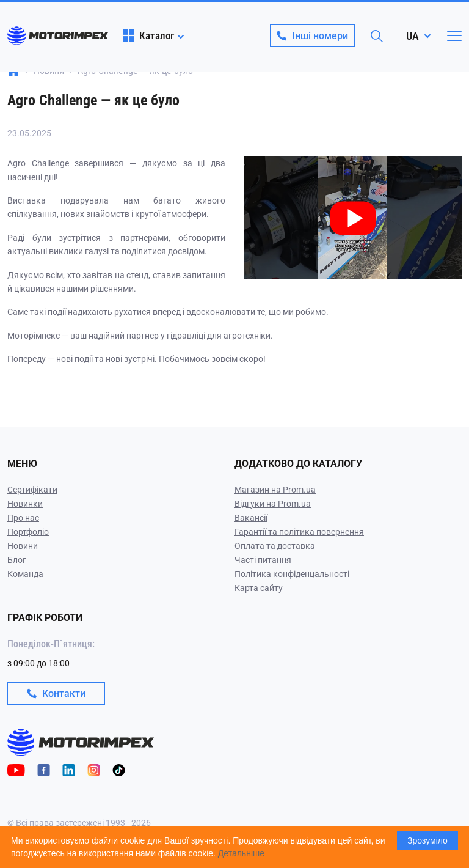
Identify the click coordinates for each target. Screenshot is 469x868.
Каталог (149, 35)
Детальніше (241, 853)
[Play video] (245, 165)
